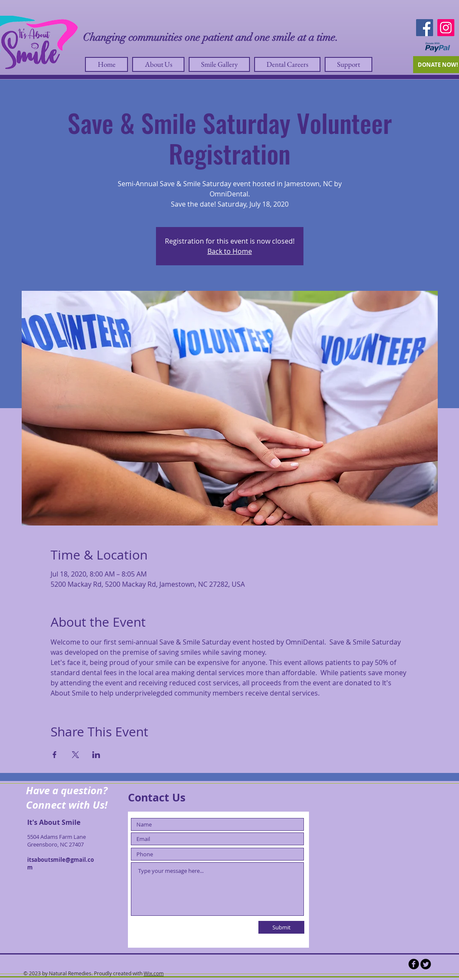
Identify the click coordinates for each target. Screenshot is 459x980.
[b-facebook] (414, 964)
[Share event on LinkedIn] (96, 755)
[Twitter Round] (426, 964)
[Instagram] (446, 28)
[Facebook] (425, 28)
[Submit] (281, 927)
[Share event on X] (75, 755)
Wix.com (154, 973)
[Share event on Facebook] (55, 755)
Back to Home (230, 251)
